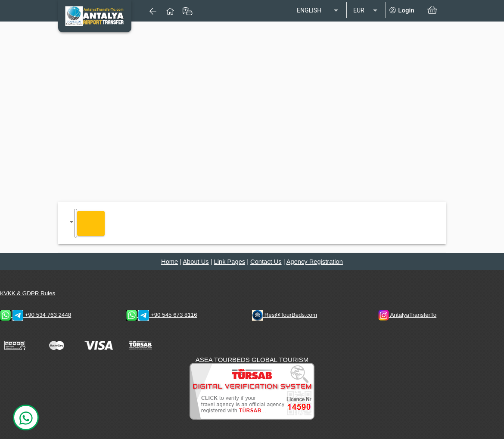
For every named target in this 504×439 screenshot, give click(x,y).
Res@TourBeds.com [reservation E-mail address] (285, 315)
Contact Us (266, 262)
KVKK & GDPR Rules (28, 293)
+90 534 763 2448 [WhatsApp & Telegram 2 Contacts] (36, 315)
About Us (196, 262)
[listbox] (318, 11)
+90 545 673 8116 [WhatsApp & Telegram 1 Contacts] (162, 315)
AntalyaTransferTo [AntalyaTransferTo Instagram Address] (408, 315)
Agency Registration (315, 262)
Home (170, 262)
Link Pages (230, 262)
